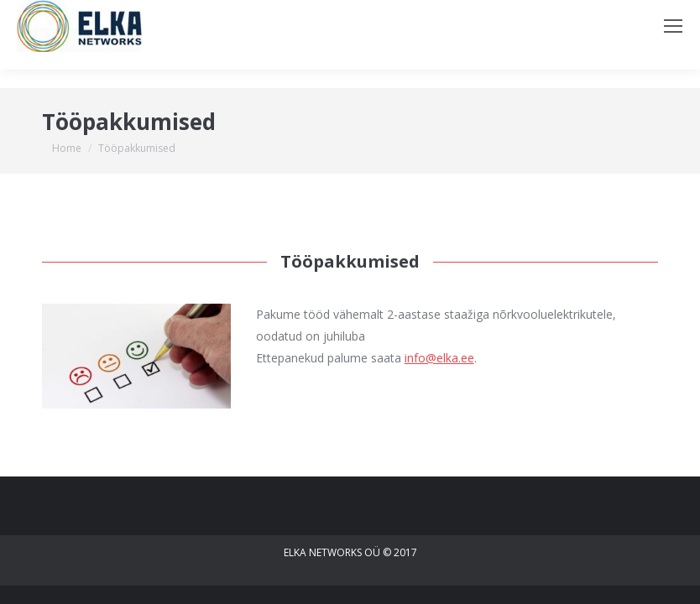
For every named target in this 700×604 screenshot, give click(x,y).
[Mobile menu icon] (673, 26)
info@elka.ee (439, 358)
